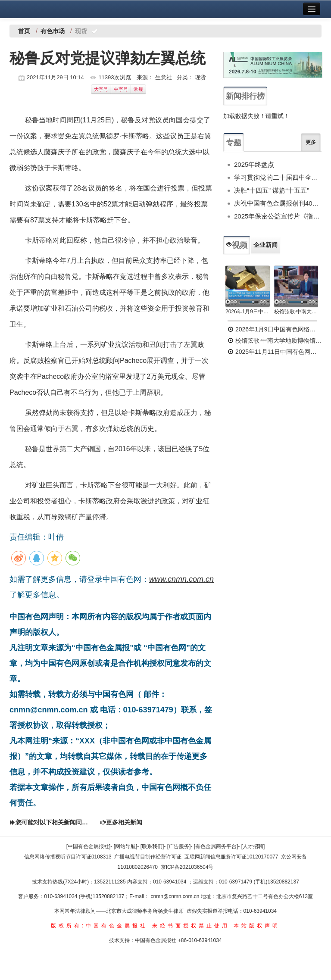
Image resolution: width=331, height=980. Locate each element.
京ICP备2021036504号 (187, 867)
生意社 (164, 77)
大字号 (101, 89)
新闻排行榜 (245, 96)
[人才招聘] (253, 846)
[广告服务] (179, 846)
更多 (311, 142)
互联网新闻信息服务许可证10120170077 (231, 857)
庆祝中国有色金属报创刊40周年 (278, 203)
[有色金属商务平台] (216, 846)
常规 (138, 89)
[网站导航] (126, 846)
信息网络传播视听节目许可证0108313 (68, 857)
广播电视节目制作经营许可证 (148, 857)
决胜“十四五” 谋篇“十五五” (272, 190)
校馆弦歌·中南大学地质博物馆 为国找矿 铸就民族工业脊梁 (296, 312)
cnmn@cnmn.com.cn (176, 896)
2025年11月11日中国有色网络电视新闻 (275, 352)
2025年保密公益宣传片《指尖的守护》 (278, 216)
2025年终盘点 (254, 164)
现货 (200, 77)
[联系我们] (152, 846)
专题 (234, 143)
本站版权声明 (257, 926)
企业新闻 (265, 245)
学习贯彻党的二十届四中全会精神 (278, 177)
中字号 (121, 89)
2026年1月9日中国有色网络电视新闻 (248, 312)
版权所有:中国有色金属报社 (99, 926)
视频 (237, 245)
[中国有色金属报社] (89, 846)
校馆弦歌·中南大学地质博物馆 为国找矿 (275, 340)
